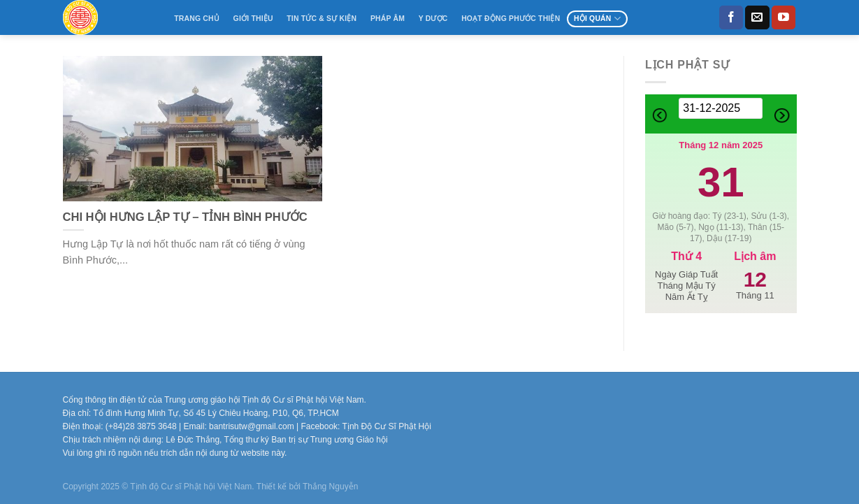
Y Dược (433, 19)
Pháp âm (388, 19)
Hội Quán (597, 19)
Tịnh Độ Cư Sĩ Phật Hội (387, 426)
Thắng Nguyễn (330, 487)
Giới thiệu (253, 19)
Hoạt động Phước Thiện (511, 19)
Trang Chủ (197, 19)
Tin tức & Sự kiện (322, 19)
